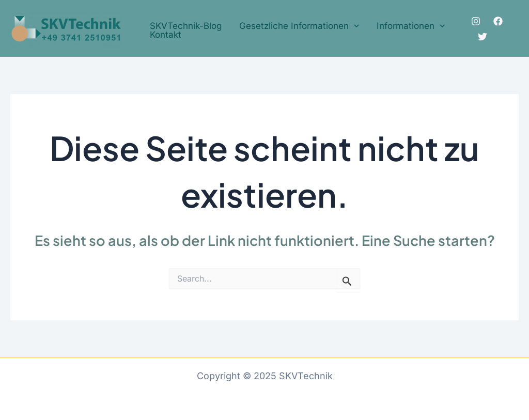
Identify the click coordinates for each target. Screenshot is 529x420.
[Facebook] (498, 21)
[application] (354, 26)
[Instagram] (476, 21)
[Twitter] (483, 37)
